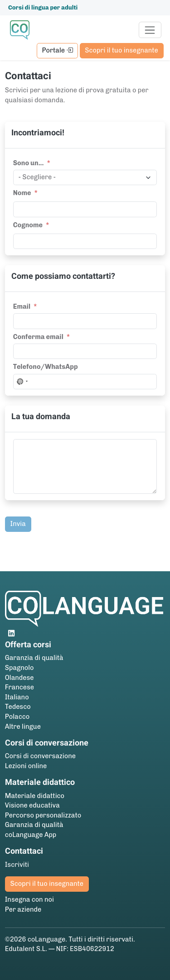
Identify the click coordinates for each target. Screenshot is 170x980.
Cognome (28, 225)
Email (22, 306)
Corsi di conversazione (40, 756)
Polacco (17, 717)
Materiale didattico (35, 796)
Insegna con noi (29, 899)
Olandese (19, 678)
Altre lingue (23, 727)
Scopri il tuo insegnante (121, 50)
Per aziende (23, 909)
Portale (57, 50)
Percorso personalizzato (43, 815)
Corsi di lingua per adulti (43, 7)
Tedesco (18, 707)
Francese (19, 687)
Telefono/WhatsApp (46, 367)
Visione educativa (32, 805)
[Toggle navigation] (150, 30)
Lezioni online (26, 766)
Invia (18, 524)
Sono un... (29, 163)
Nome (22, 193)
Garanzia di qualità (34, 658)
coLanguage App (31, 835)
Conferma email (38, 337)
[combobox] (22, 382)
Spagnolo (19, 668)
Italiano (17, 697)
